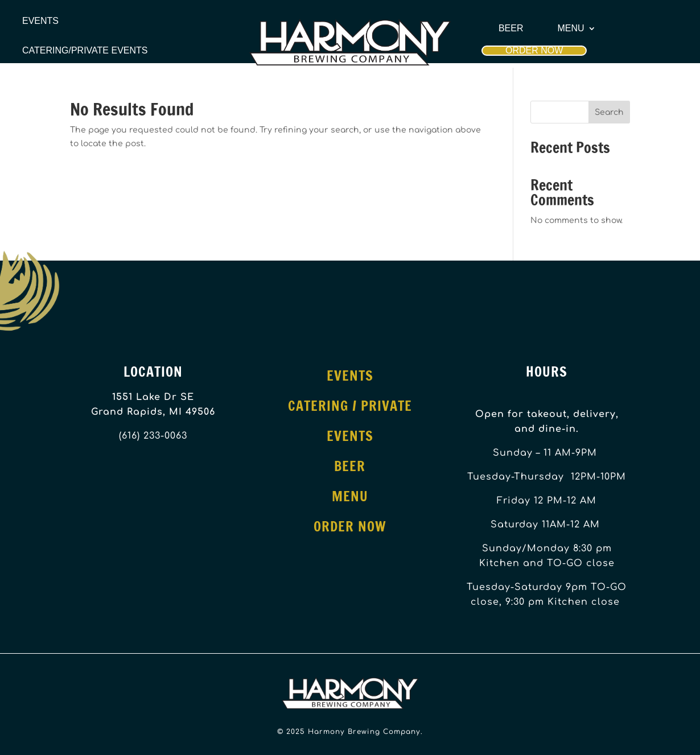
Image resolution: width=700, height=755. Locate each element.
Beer (511, 28)
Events (40, 21)
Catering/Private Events (85, 51)
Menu (571, 28)
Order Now (534, 50)
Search (609, 112)
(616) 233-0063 (153, 436)
